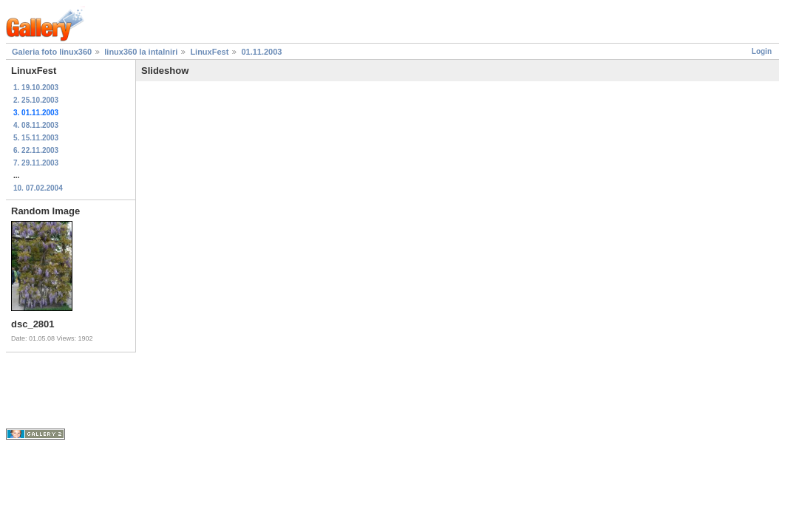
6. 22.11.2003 (36, 150)
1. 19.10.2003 (36, 88)
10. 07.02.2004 (38, 188)
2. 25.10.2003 (36, 100)
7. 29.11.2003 (36, 163)
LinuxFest (209, 52)
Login (762, 51)
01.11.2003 (261, 52)
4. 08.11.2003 (36, 125)
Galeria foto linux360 (52, 52)
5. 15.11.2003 (36, 138)
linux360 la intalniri (141, 52)
